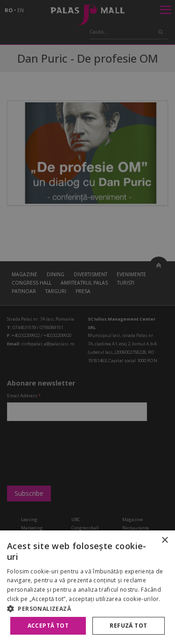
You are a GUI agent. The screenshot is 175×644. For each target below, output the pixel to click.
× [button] (164, 540)
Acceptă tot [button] (48, 626)
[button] (87, 608)
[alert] (87, 322)
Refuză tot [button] (128, 626)
